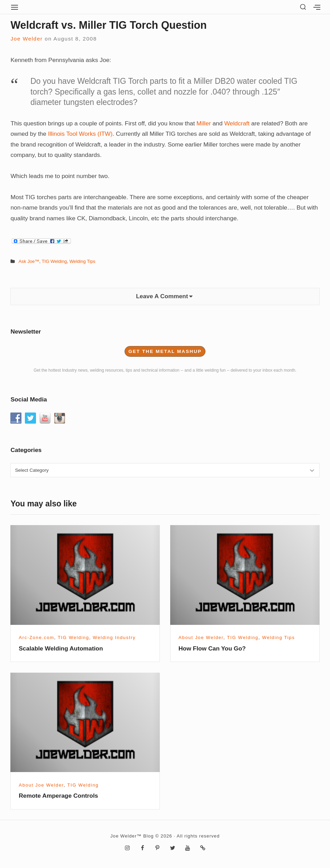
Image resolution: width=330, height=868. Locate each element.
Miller (204, 123)
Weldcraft (237, 123)
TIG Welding (54, 261)
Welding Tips (82, 261)
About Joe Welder (201, 637)
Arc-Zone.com (36, 637)
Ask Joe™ (29, 261)
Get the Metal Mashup (165, 351)
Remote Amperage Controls (58, 796)
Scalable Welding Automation (61, 648)
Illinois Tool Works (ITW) (80, 134)
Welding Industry (114, 637)
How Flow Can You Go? (212, 648)
